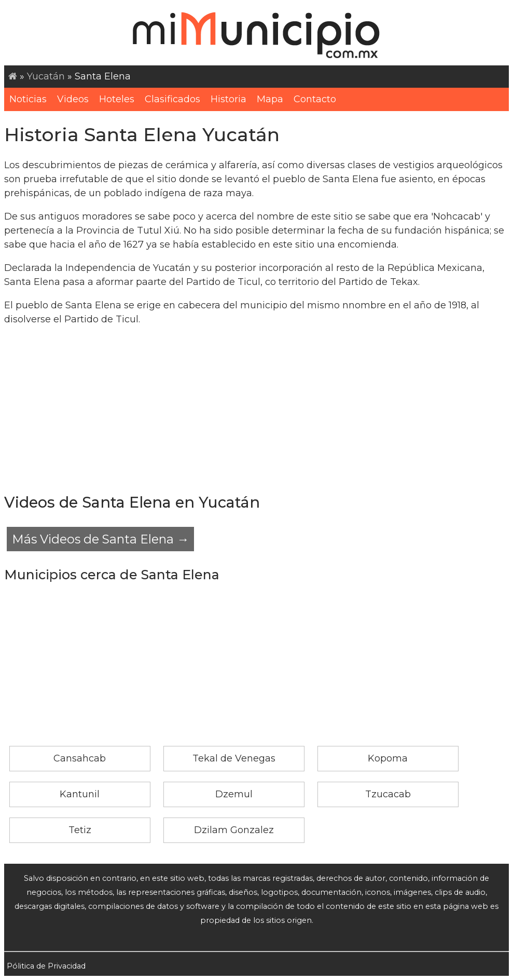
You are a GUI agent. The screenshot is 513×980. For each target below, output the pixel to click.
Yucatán (46, 76)
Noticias (28, 99)
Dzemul (234, 794)
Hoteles (117, 99)
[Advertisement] (256, 409)
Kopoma (388, 758)
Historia (228, 99)
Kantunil (80, 794)
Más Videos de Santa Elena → (100, 539)
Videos (73, 99)
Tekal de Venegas (234, 758)
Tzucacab (388, 794)
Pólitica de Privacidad (46, 966)
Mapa (270, 99)
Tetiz (80, 830)
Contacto (315, 99)
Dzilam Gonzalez (234, 830)
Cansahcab (80, 758)
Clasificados (172, 99)
